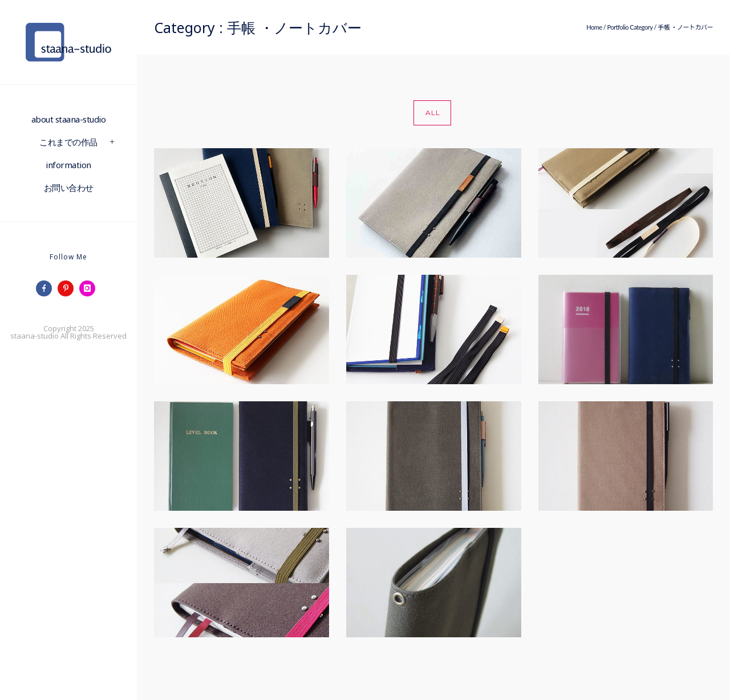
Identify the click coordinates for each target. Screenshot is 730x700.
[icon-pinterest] (68, 288)
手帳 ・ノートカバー (685, 27)
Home (594, 27)
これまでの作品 (68, 142)
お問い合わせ (69, 188)
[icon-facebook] (47, 288)
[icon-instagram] (90, 288)
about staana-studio (69, 119)
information (68, 165)
